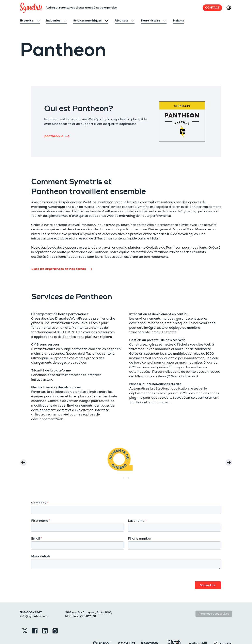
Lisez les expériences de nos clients (62, 269)
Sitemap (57, 632)
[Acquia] (126, 630)
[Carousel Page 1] (124, 471)
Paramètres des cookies (214, 601)
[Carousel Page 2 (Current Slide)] (128, 471)
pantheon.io (57, 136)
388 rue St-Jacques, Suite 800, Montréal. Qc (89, 601)
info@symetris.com (34, 603)
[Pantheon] (150, 630)
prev (23, 459)
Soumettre (208, 572)
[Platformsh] (198, 630)
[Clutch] (174, 630)
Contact (212, 8)
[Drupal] (102, 630)
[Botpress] (222, 630)
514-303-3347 (31, 599)
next (229, 459)
